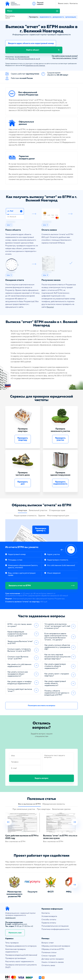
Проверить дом (23, 471)
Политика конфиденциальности (55, 917)
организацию (71, 11)
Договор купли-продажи (53, 947)
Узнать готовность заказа (53, 950)
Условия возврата (49, 904)
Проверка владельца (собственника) (21, 943)
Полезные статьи (49, 940)
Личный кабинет (74, 4)
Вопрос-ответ (48, 931)
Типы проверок (12, 931)
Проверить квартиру (23, 427)
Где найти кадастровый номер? (65, 44)
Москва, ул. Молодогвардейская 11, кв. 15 (26, 47)
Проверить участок (60, 427)
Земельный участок (38, 498)
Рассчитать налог (10, 11)
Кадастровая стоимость (25, 504)
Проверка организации (16, 946)
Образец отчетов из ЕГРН (53, 937)
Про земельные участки (24, 797)
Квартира (22, 498)
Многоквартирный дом (58, 504)
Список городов (49, 944)
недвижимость (45, 11)
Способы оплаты (49, 908)
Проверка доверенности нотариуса (21, 934)
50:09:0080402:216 (23, 45)
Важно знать (32, 4)
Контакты (42, 4)
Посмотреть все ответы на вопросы (42, 694)
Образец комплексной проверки (56, 934)
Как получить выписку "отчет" (65, 46)
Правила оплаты (49, 911)
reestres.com (10, 906)
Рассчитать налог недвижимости (20, 950)
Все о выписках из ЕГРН (29, 792)
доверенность (58, 11)
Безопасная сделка (61, 797)
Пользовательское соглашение (55, 914)
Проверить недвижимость (60, 471)
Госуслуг (50, 295)
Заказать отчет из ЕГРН (20, 573)
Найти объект (67, 38)
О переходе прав (57, 498)
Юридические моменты (54, 792)
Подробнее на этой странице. (35, 53)
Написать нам (15, 921)
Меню (55, 4)
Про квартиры (44, 797)
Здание (42, 504)
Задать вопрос (41, 766)
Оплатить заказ (48, 953)
